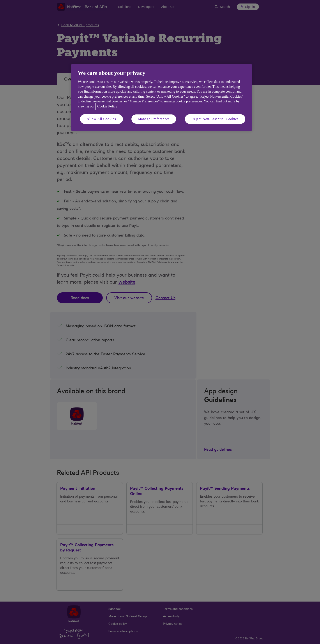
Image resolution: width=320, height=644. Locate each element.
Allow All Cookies (101, 119)
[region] (162, 97)
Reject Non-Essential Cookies (215, 119)
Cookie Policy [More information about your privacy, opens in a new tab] (107, 106)
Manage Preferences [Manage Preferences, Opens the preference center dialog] (154, 119)
